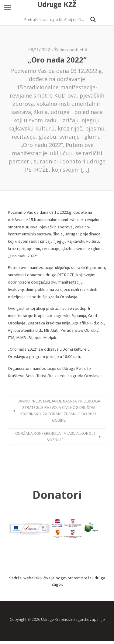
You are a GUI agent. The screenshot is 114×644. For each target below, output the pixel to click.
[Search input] (56, 20)
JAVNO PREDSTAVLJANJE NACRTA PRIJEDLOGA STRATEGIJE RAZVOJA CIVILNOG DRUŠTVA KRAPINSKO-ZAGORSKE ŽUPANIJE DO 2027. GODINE (59, 411)
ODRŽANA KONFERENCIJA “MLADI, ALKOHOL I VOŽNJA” (55, 436)
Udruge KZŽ (57, 5)
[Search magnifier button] (93, 20)
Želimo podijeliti (71, 50)
